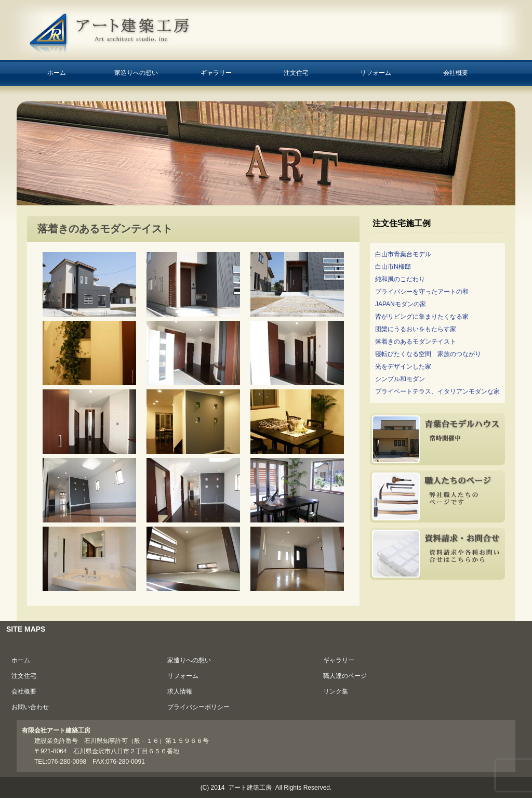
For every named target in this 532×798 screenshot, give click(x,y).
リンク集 (336, 691)
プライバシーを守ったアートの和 (422, 292)
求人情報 (180, 691)
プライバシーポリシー (198, 707)
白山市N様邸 (393, 267)
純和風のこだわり (400, 279)
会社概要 (456, 73)
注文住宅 (296, 73)
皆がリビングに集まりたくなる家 (422, 317)
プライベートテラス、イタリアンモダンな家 (437, 391)
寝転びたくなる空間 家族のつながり (428, 354)
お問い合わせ (30, 707)
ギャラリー (216, 73)
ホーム (57, 73)
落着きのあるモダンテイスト (416, 342)
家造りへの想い (136, 73)
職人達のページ (345, 676)
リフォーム (376, 73)
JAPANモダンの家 (401, 304)
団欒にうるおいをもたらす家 (416, 329)
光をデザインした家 (403, 367)
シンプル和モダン (400, 379)
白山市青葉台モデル (403, 254)
